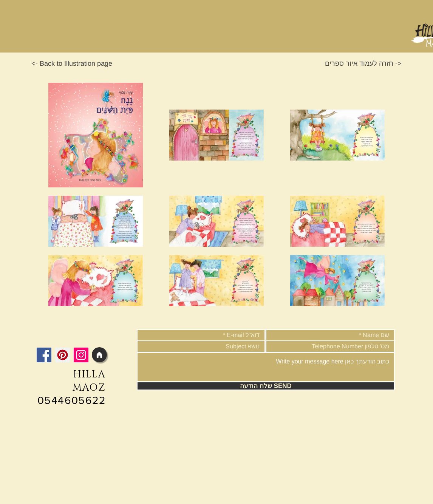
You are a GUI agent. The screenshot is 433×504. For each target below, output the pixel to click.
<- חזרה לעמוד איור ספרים (363, 63)
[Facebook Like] (83, 337)
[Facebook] (44, 355)
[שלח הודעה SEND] (266, 386)
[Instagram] (81, 355)
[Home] (99, 355)
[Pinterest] (63, 355)
